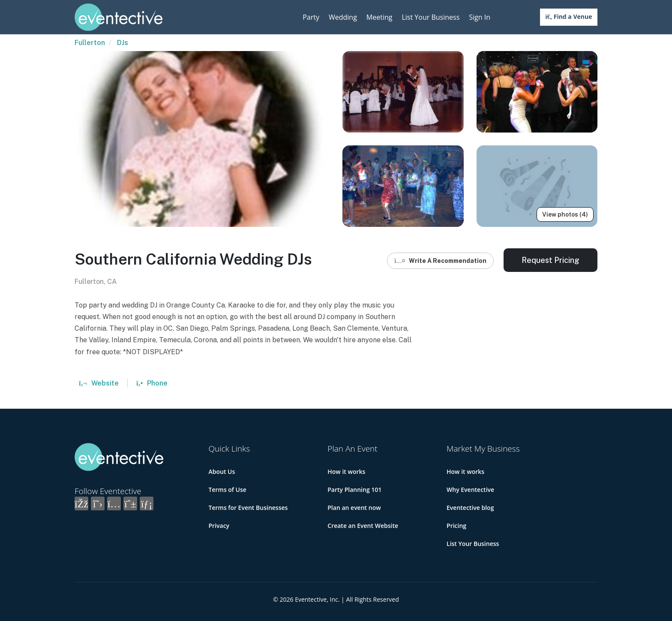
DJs (123, 43)
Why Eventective (470, 490)
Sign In (480, 17)
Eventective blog (470, 508)
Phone (152, 383)
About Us (222, 472)
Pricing (456, 526)
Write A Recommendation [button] (440, 261)
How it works (346, 472)
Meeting (379, 17)
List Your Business (430, 17)
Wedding (343, 17)
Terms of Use (228, 490)
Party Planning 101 (354, 490)
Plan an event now (354, 508)
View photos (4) (565, 214)
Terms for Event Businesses (248, 508)
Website (99, 383)
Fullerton (90, 43)
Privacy (219, 526)
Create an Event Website (363, 526)
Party (311, 17)
